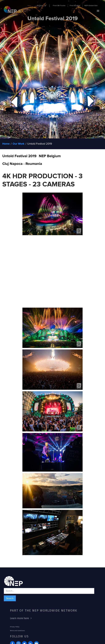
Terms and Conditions (17, 631)
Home (6, 144)
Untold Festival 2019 (40, 144)
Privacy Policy (15, 627)
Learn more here (19, 618)
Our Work (18, 144)
